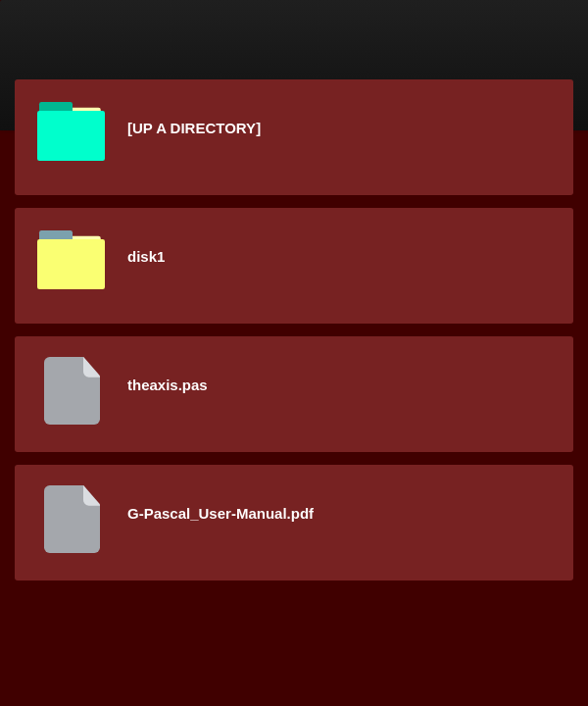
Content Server (162, 68)
